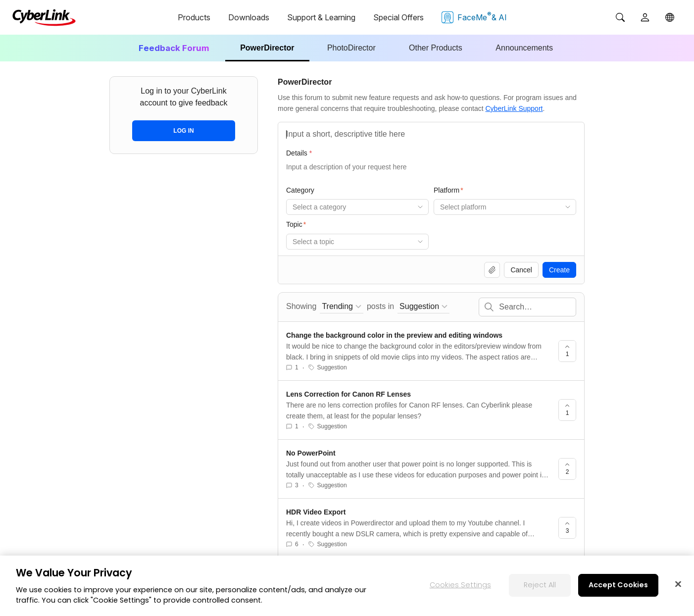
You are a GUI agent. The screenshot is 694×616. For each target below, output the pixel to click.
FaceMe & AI (474, 17)
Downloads (249, 17)
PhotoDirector (351, 48)
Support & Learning (321, 17)
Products (194, 17)
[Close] (678, 585)
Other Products (436, 48)
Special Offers (398, 17)
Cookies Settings (460, 586)
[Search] (620, 17)
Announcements (524, 48)
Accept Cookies (618, 586)
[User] (645, 17)
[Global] (670, 17)
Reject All (540, 586)
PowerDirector (267, 48)
